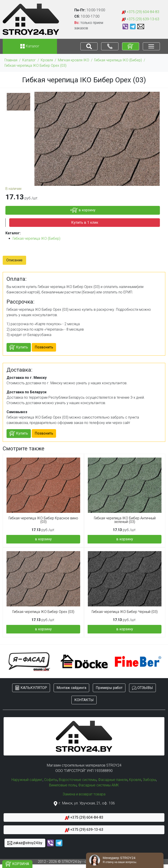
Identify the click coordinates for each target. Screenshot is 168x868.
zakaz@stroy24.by (25, 843)
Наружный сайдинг (27, 780)
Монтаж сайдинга (71, 688)
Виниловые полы (63, 785)
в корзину (43, 539)
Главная (11, 60)
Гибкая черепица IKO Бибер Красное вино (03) (43, 520)
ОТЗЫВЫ (142, 688)
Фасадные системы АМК (99, 785)
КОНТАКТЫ (84, 700)
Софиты (51, 780)
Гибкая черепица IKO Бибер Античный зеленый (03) (125, 520)
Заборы (149, 780)
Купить (19, 347)
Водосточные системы (78, 780)
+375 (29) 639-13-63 (140, 19)
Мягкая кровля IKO (74, 60)
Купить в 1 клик (85, 222)
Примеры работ (109, 688)
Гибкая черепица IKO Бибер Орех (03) (35, 66)
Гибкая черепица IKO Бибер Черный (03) (125, 612)
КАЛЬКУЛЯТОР (31, 688)
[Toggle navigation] (89, 46)
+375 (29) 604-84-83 (140, 12)
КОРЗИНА (17, 864)
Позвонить (44, 347)
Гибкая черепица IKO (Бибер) (118, 60)
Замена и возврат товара (84, 794)
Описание (14, 260)
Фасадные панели (113, 780)
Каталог (29, 60)
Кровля (47, 60)
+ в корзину (83, 210)
